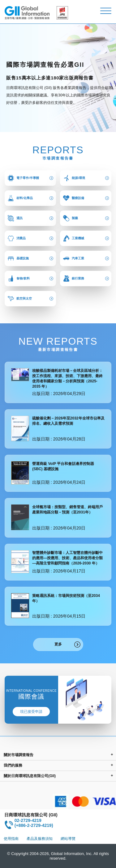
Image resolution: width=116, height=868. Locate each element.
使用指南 (11, 839)
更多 (58, 644)
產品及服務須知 (40, 839)
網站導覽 (68, 839)
